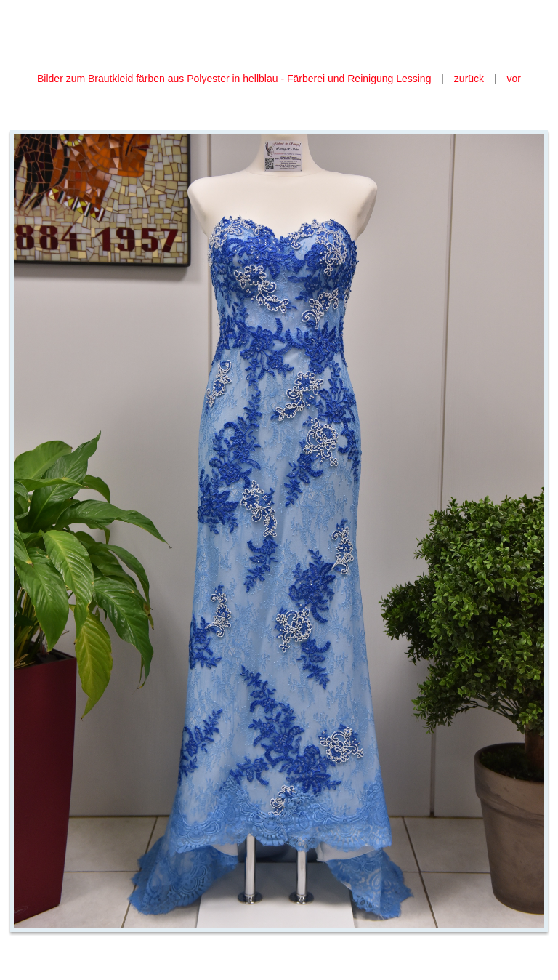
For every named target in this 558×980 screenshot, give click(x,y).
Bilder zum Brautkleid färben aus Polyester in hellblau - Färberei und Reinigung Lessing (235, 79)
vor (514, 79)
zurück (469, 79)
